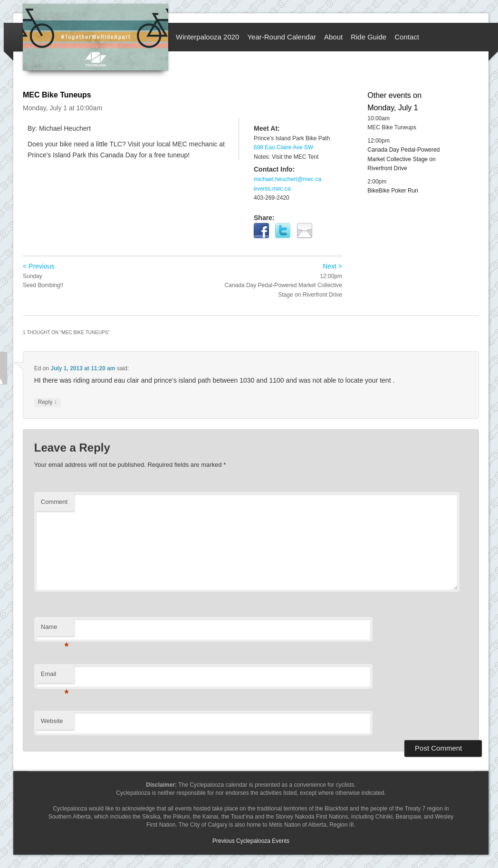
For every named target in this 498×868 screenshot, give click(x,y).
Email (55, 677)
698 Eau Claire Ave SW (283, 147)
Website (52, 721)
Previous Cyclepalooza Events (251, 841)
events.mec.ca (272, 189)
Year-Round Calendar (282, 37)
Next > (332, 266)
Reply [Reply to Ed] (48, 402)
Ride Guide (369, 37)
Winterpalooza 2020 (207, 37)
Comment (54, 502)
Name (55, 630)
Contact (407, 37)
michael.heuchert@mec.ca (287, 179)
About (333, 37)
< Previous (39, 266)
